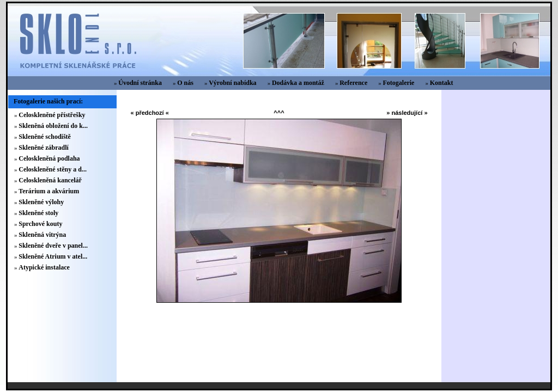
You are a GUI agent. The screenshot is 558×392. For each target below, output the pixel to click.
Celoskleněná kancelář (50, 180)
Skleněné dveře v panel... (53, 246)
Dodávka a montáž (298, 83)
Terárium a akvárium (49, 191)
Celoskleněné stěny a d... (53, 169)
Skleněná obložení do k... (53, 126)
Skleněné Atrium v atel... (53, 256)
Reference (353, 83)
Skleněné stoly (38, 213)
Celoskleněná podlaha (49, 158)
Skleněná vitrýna (42, 235)
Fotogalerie (398, 83)
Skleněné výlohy (41, 202)
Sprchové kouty (40, 224)
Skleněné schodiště (45, 137)
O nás (185, 83)
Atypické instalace (44, 267)
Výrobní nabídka (233, 83)
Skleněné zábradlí (44, 148)
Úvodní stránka (140, 83)
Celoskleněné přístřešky (52, 115)
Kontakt (442, 83)
